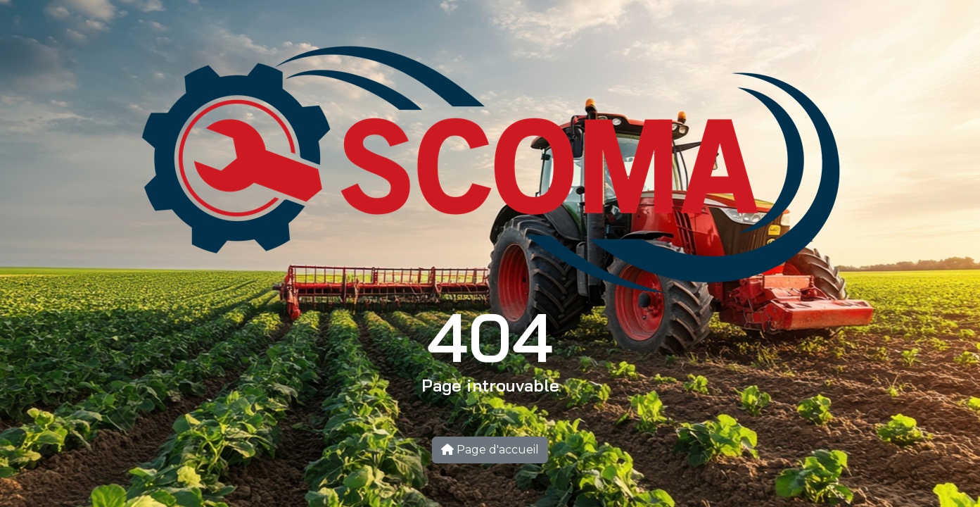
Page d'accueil (490, 450)
